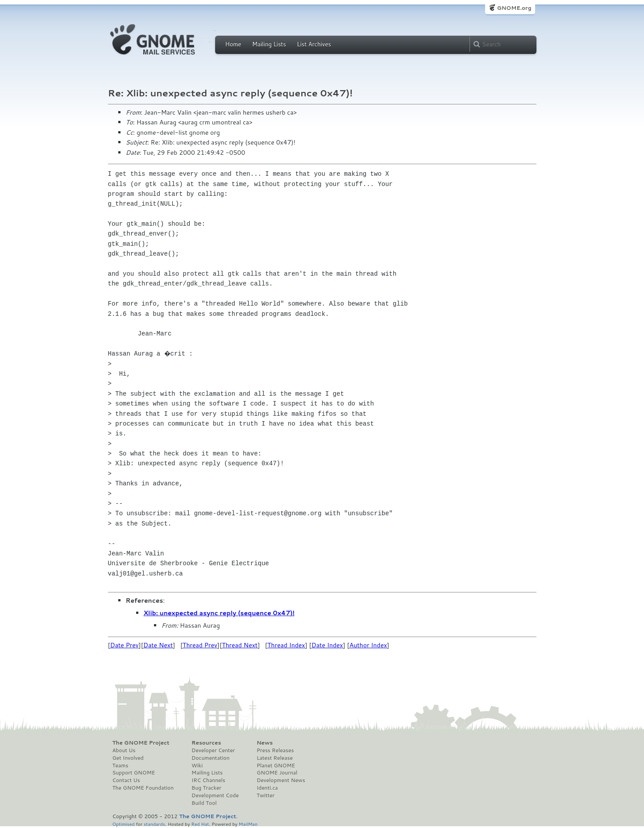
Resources (206, 743)
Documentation (210, 758)
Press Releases (275, 750)
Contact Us (126, 780)
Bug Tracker (206, 788)
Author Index (368, 645)
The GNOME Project (141, 743)
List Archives (314, 44)
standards (154, 824)
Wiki (197, 766)
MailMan (248, 824)
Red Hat (200, 824)
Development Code (215, 795)
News (265, 743)
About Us (124, 750)
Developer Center (213, 750)
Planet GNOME (276, 766)
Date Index (327, 645)
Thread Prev (200, 645)
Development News (281, 780)
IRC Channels (208, 780)
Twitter (266, 795)
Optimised (124, 824)
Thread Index (286, 645)
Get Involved (128, 758)
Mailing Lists (269, 44)
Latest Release (275, 758)
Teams (120, 766)
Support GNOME (134, 773)
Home (233, 44)
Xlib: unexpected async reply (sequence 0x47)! (219, 613)
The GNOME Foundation (143, 788)
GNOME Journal (277, 773)
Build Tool (204, 803)
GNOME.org (514, 8)
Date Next (158, 645)
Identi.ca (267, 788)
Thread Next (240, 645)
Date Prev (125, 645)
